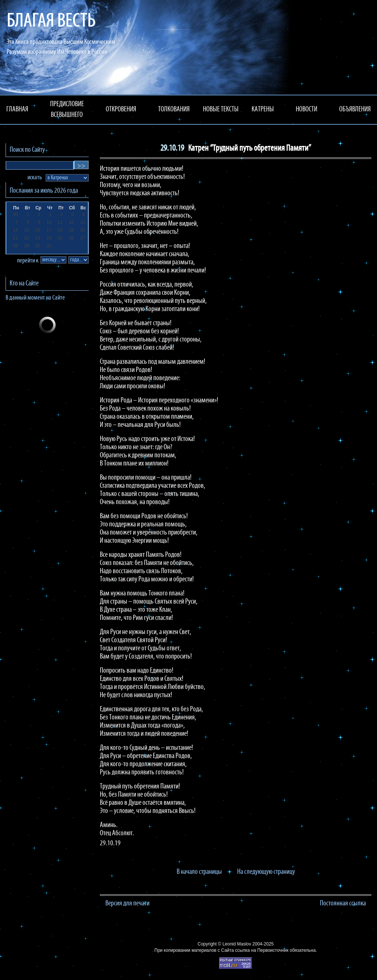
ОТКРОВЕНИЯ (121, 110)
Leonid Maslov (237, 944)
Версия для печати (127, 904)
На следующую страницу (266, 872)
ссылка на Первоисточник (262, 950)
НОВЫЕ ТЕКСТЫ (221, 110)
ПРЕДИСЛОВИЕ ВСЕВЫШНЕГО (67, 110)
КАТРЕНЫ (263, 110)
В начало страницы (199, 872)
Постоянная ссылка (343, 904)
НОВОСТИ (306, 110)
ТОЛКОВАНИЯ (174, 110)
